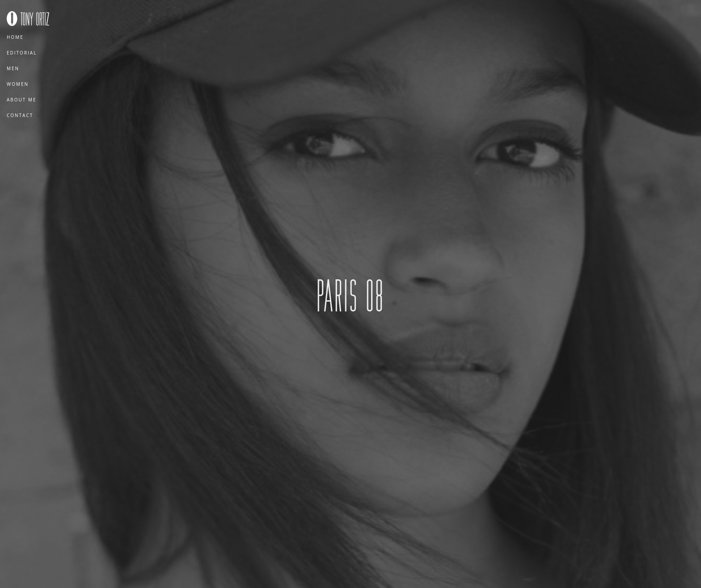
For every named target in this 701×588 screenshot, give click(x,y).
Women (18, 84)
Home (15, 37)
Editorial (22, 53)
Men (13, 68)
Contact (20, 115)
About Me (22, 100)
